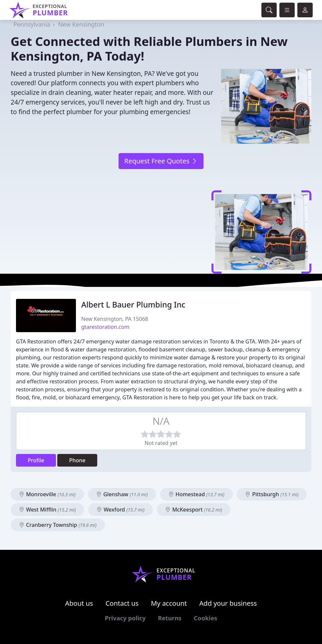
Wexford (121, 510)
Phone (77, 460)
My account (169, 603)
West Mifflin (47, 510)
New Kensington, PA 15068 (115, 319)
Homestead (196, 494)
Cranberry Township (58, 525)
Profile (36, 460)
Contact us (122, 603)
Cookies (205, 618)
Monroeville (47, 494)
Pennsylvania (32, 24)
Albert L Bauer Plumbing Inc (133, 305)
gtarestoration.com (105, 327)
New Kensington (81, 24)
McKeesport (194, 510)
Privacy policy (125, 618)
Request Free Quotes (161, 161)
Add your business (228, 603)
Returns (170, 618)
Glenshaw (122, 494)
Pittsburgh (272, 494)
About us (79, 603)
